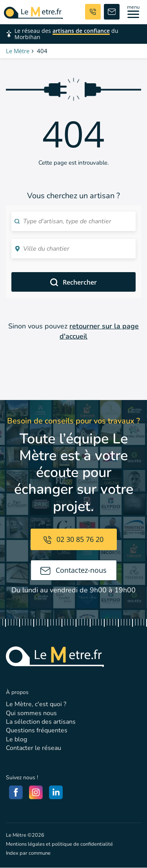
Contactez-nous (73, 570)
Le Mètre (18, 51)
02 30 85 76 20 (73, 539)
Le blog (16, 739)
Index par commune (28, 853)
